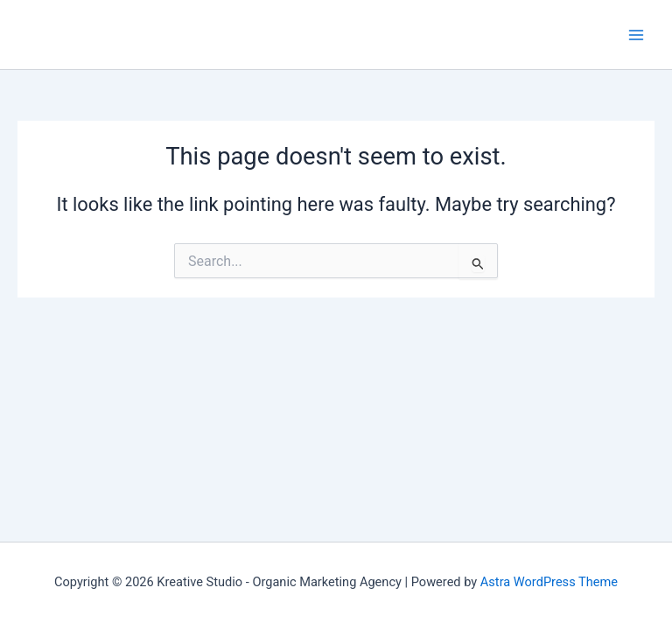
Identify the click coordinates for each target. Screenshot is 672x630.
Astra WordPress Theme (549, 582)
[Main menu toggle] (636, 35)
